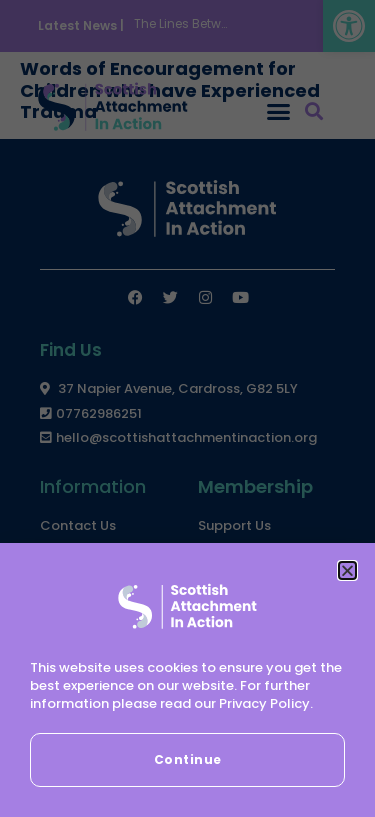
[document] (187, 408)
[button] (347, 570)
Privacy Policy (264, 703)
